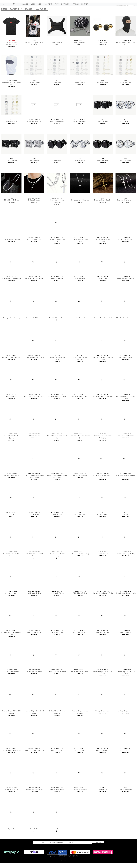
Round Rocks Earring (33, 110)
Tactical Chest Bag (57, 31)
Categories (14, 14)
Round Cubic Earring (125, 345)
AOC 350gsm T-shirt (79, 581)
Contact (84, 9)
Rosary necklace (80, 31)
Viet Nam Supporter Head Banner (10, 424)
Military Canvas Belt (79, 463)
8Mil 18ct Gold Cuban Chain (10, 345)
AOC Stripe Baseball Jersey (79, 542)
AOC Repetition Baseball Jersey (10, 542)
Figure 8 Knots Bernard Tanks (102, 581)
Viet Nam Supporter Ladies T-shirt (124, 385)
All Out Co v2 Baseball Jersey (33, 385)
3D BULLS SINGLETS (102, 738)
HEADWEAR (48, 9)
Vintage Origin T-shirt (102, 699)
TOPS (57, 9)
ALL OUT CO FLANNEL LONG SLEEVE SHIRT (33, 463)
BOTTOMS (65, 9)
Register (9, 9)
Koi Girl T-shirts (11, 31)
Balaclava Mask (11, 385)
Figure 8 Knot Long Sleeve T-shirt (10, 621)
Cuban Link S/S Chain (125, 228)
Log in (4, 9)
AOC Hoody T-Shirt (33, 581)
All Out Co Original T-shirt (33, 31)
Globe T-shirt (34, 817)
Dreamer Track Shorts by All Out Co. (101, 463)
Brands (25, 9)
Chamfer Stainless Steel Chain (56, 228)
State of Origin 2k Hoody (56, 660)
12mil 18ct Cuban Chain (56, 306)
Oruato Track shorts (56, 778)
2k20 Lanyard (11, 503)
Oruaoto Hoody (125, 621)
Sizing (69, 847)
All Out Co (37, 14)
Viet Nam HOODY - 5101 (79, 385)
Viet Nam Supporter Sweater (102, 385)
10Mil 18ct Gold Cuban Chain (102, 306)
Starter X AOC (102, 778)
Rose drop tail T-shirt (33, 621)
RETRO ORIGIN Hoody (11, 660)
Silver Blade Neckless (10, 188)
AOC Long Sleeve (11, 581)
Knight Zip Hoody (125, 778)
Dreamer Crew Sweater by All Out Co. (101, 424)
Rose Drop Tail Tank (79, 621)
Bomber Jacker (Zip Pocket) (124, 542)
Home (4, 14)
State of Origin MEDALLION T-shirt (101, 660)
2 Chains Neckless (33, 188)
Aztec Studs (103, 31)
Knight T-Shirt (11, 817)
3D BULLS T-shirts (56, 738)
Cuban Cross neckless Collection (56, 188)
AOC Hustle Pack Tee (33, 228)
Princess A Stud (34, 70)
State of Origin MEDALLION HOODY (10, 699)
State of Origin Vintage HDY (10, 738)
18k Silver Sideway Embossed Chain (101, 345)
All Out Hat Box (34, 424)
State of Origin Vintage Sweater (56, 699)
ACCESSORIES (36, 9)
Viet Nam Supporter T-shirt (56, 385)
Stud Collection (103, 110)
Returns (82, 847)
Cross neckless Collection (79, 188)
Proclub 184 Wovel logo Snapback (56, 345)
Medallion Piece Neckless (125, 424)
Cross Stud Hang (56, 267)
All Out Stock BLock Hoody (10, 267)
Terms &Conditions (57, 847)
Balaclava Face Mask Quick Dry (126, 31)
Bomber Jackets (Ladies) (33, 778)
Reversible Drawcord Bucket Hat (56, 424)
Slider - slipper (102, 542)
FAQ (44, 847)
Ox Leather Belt (79, 503)
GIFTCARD (75, 9)
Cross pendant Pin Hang (125, 267)
